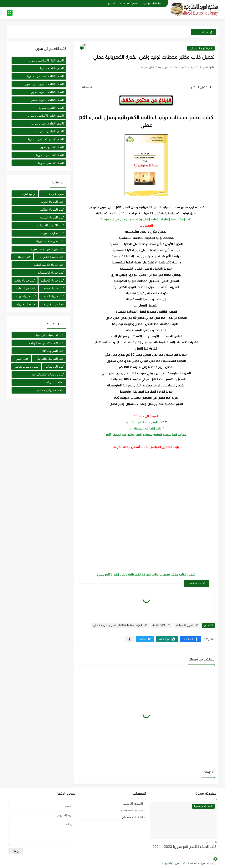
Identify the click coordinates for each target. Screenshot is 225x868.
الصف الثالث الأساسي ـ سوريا (45, 76)
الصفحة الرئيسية (133, 804)
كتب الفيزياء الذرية (52, 202)
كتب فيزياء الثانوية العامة (49, 265)
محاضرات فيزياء (54, 304)
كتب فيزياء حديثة (54, 288)
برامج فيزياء (28, 194)
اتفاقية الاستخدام (129, 3)
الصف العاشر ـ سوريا (51, 163)
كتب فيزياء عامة (26, 288)
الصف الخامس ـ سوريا (50, 131)
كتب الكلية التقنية (161, 625)
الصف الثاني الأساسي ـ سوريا (46, 116)
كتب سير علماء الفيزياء (50, 241)
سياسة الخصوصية (153, 3)
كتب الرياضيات (55, 367)
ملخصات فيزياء (26, 304)
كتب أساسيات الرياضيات (49, 335)
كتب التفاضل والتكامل (50, 359)
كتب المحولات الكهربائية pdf (145, 422)
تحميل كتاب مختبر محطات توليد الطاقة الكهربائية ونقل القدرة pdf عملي (146, 574)
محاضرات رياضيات (52, 382)
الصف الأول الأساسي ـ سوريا (46, 60)
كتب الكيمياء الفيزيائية (50, 225)
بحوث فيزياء (56, 194)
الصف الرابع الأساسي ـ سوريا (46, 139)
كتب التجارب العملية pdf (145, 428)
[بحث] (10, 13)
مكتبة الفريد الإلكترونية (175, 863)
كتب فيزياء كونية (54, 296)
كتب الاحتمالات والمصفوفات (46, 343)
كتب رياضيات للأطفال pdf (48, 374)
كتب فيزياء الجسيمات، (50, 273)
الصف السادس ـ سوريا (50, 155)
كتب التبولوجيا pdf (53, 351)
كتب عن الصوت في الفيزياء (47, 249)
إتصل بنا (111, 3)
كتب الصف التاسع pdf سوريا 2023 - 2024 (184, 847)
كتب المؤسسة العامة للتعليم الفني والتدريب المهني (120, 625)
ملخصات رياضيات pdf (51, 390)
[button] (191, 639)
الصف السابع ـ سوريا (51, 147)
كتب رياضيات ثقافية (27, 367)
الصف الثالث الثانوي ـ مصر (48, 100)
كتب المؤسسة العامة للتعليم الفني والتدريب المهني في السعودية (146, 219)
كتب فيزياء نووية (26, 296)
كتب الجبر (22, 359)
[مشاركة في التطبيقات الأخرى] (129, 639)
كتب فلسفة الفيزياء (52, 257)
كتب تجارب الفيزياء (52, 233)
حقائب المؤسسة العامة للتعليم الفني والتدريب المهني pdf (146, 435)
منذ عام (210, 842)
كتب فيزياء (24, 257)
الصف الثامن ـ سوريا (51, 108)
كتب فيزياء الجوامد (52, 280)
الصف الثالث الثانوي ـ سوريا (47, 92)
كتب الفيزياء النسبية (52, 217)
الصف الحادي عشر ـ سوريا (48, 123)
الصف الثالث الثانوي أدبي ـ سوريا (44, 84)
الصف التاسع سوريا (52, 68)
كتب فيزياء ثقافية (24, 280)
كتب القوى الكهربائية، (201, 48)
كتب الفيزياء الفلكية (52, 210)
